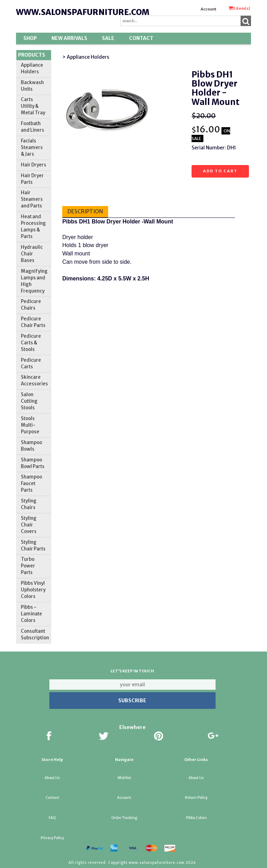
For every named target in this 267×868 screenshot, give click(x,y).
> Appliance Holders (86, 57)
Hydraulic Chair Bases (32, 254)
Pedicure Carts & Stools (31, 343)
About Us (52, 778)
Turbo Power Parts (28, 566)
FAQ (52, 818)
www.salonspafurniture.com (83, 12)
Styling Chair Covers (29, 525)
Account (208, 9)
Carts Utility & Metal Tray (33, 106)
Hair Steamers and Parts (32, 199)
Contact (141, 38)
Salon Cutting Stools (29, 401)
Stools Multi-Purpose (30, 425)
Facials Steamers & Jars (32, 148)
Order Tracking (124, 818)
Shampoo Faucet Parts (31, 484)
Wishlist (124, 778)
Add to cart (220, 171)
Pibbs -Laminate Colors (31, 614)
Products (32, 55)
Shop (30, 38)
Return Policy (196, 798)
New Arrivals (69, 38)
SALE (108, 38)
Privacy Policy (52, 838)
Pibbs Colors (196, 818)
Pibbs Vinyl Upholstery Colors (33, 590)
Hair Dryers (34, 165)
